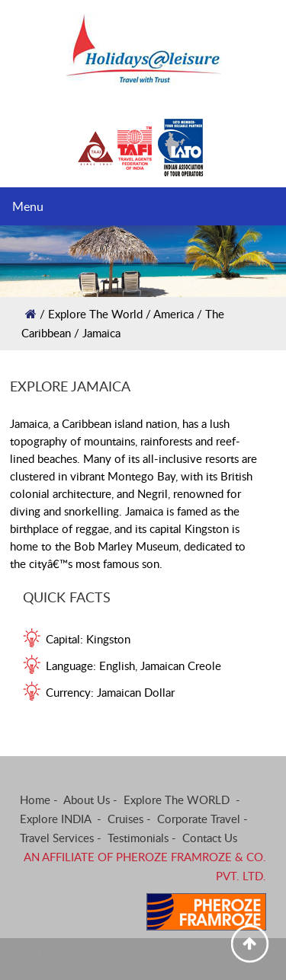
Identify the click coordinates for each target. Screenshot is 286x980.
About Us (87, 800)
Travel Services (57, 838)
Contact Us (210, 838)
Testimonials (138, 838)
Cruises (125, 819)
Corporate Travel (199, 819)
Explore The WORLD (178, 800)
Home (35, 800)
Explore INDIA (57, 819)
